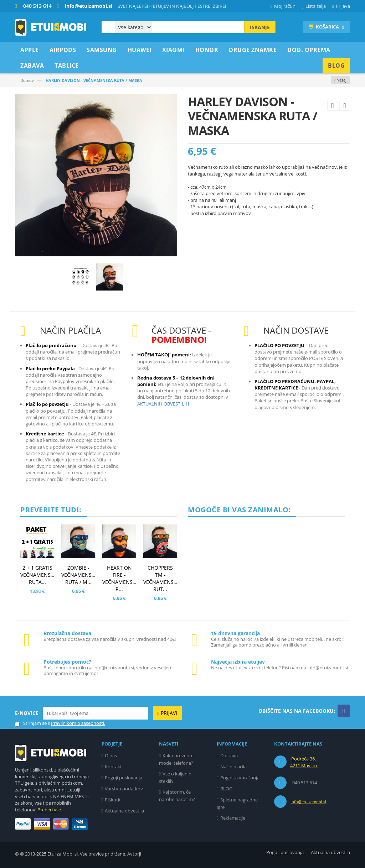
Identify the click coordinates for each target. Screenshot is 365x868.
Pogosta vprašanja (240, 778)
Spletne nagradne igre (237, 803)
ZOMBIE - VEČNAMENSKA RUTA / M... (80, 575)
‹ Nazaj (340, 80)
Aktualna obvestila (124, 811)
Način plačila (233, 767)
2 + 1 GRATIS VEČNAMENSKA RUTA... (39, 575)
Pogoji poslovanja (124, 778)
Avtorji (134, 854)
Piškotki (113, 800)
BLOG (226, 789)
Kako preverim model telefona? (176, 759)
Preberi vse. (50, 810)
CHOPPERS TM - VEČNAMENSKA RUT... (162, 578)
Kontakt (113, 767)
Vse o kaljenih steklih (175, 777)
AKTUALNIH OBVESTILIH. (164, 404)
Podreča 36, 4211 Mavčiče (304, 762)
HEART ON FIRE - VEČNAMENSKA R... (121, 578)
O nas (111, 755)
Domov (27, 80)
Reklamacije (233, 818)
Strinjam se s (32, 723)
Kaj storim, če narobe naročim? (177, 796)
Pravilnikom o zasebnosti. (78, 723)
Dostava (229, 755)
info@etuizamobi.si (308, 802)
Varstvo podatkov (124, 789)
